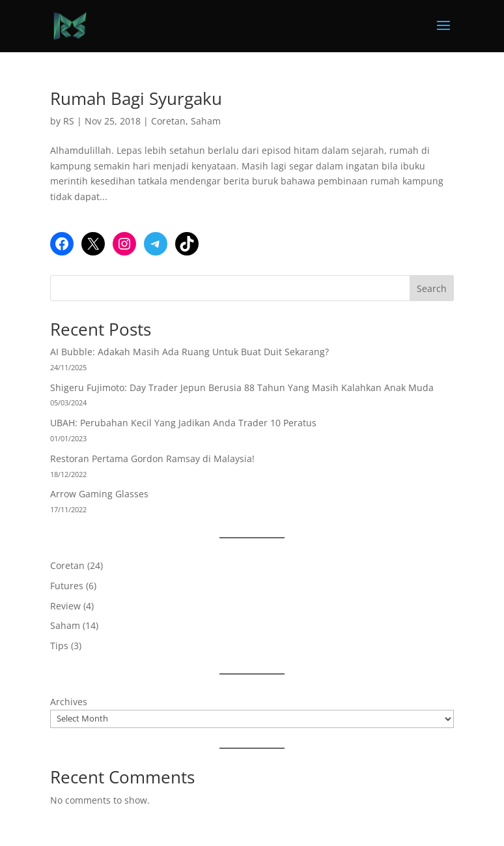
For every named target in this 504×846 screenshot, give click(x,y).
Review (65, 606)
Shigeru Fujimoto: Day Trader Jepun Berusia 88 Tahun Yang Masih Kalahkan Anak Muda (242, 387)
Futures (67, 586)
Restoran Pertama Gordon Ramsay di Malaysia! (152, 459)
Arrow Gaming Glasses (99, 494)
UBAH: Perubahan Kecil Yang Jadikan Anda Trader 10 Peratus (183, 423)
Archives (69, 702)
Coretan (168, 121)
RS (69, 121)
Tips (59, 646)
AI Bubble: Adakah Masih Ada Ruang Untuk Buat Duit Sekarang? (189, 352)
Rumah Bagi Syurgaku (136, 98)
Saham (206, 121)
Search (432, 288)
